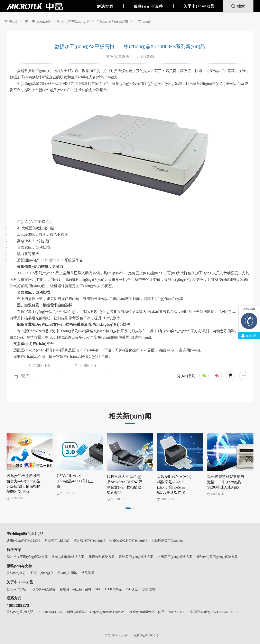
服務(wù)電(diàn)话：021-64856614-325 (34, 612)
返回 (22, 376)
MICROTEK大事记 (109, 589)
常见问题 (88, 573)
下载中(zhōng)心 (41, 573)
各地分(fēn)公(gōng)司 (75, 589)
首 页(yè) (11, 21)
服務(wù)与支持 (148, 6)
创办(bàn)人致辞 (44, 589)
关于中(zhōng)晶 (199, 6)
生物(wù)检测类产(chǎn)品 (128, 540)
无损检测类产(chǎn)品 (167, 540)
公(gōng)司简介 (17, 589)
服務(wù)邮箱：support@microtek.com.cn (96, 612)
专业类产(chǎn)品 (57, 540)
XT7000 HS (41, 365)
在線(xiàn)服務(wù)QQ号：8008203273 (157, 612)
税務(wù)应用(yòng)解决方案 (217, 557)
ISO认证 (132, 589)
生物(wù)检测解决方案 (68, 557)
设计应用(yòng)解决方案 (136, 557)
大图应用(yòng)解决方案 (175, 557)
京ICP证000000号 (146, 635)
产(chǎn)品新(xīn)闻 (112, 21)
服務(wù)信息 (16, 573)
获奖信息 (149, 589)
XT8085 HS (88, 365)
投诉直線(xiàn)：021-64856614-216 (214, 612)
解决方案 (105, 6)
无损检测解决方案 (102, 557)
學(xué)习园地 (67, 573)
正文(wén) (142, 21)
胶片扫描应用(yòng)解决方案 (27, 557)
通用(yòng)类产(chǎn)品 (23, 540)
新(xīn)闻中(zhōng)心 (73, 21)
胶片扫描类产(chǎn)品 (89, 540)
